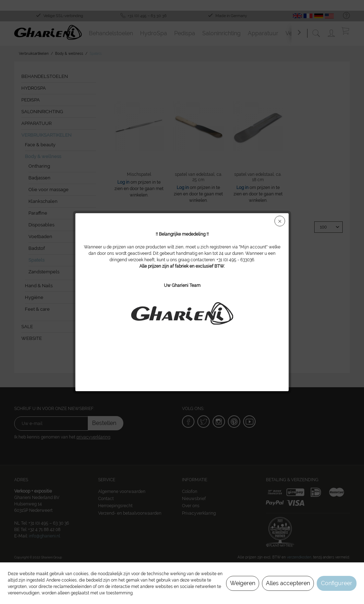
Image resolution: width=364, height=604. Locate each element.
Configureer (337, 583)
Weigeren (243, 583)
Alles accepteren (288, 583)
